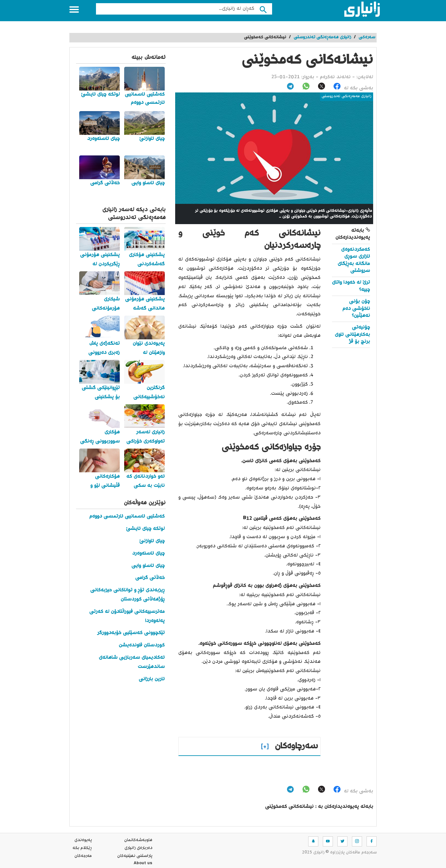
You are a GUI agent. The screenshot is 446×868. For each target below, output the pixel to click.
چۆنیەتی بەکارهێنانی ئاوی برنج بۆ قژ (352, 335)
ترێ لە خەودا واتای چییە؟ (351, 286)
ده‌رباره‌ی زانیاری (138, 848)
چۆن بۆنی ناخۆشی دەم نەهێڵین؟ (356, 309)
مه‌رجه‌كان (83, 856)
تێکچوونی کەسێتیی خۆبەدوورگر (131, 633)
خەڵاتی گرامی (150, 578)
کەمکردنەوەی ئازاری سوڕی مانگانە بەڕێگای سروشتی (354, 260)
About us (143, 864)
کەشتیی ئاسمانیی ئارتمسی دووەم (127, 516)
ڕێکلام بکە (82, 848)
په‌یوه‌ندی (83, 840)
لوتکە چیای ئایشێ (145, 529)
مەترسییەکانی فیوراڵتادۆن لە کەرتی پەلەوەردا (127, 616)
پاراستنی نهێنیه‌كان (135, 856)
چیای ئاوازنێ (152, 541)
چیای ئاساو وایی (148, 566)
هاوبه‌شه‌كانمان (138, 840)
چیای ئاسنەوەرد (148, 554)
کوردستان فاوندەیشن (142, 645)
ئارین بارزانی (152, 679)
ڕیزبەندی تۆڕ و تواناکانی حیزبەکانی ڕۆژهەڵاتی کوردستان (127, 595)
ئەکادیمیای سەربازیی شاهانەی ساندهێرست (132, 662)
